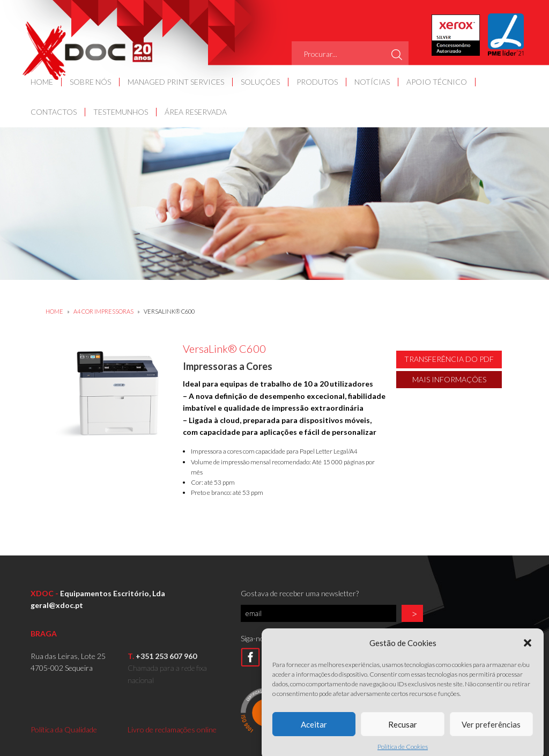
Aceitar (314, 733)
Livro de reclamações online (172, 729)
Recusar (403, 733)
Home (54, 311)
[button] (528, 652)
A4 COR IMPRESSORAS (104, 311)
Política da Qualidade (64, 729)
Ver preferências (491, 733)
